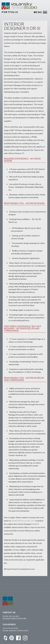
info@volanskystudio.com (14, 619)
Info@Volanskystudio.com (23, 521)
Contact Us (9, 612)
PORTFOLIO (10, 12)
